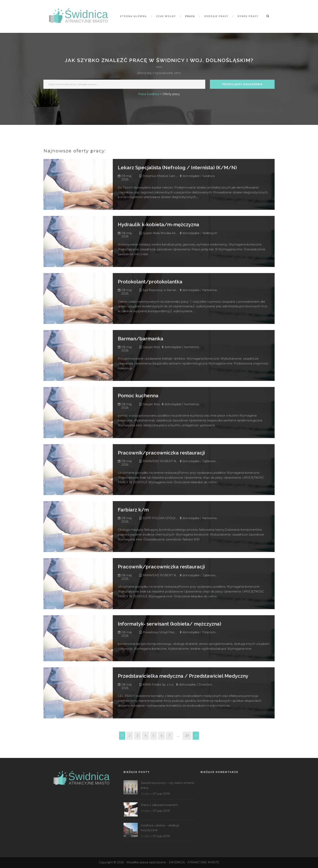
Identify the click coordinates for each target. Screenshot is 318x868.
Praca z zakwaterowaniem (159, 805)
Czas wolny (166, 16)
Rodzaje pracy (216, 16)
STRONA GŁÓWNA (133, 16)
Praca (190, 16)
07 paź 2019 (161, 794)
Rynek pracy (248, 16)
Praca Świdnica (149, 94)
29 (187, 736)
